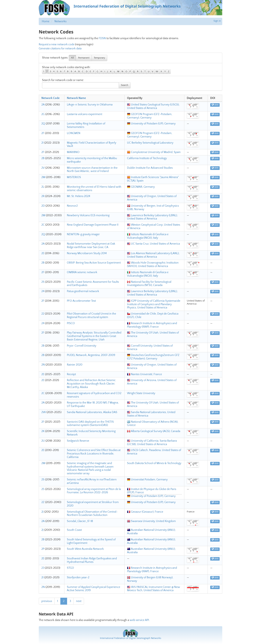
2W (44, 412)
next (79, 601)
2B (43, 158)
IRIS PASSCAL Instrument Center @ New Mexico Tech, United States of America (154, 589)
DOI (215, 105)
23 (43, 568)
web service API (139, 620)
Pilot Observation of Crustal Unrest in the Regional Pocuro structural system (91, 315)
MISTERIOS (74, 177)
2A (43, 105)
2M (43, 177)
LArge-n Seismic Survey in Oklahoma (90, 105)
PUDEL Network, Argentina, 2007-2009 (91, 355)
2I (43, 143)
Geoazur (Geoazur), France (145, 512)
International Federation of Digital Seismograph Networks (130, 638)
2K (43, 431)
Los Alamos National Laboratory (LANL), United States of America (153, 255)
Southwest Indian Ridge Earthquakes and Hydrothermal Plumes (92, 560)
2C (43, 225)
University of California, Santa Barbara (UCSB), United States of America (152, 443)
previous (47, 601)
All (72, 58)
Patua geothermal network (83, 291)
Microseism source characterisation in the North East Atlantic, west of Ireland (92, 170)
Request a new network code (57, 44)
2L (43, 187)
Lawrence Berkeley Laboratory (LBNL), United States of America (152, 217)
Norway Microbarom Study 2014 (87, 253)
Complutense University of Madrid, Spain (154, 152)
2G (43, 114)
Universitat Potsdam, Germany (147, 480)
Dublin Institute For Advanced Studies (150, 168)
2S (43, 282)
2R (43, 196)
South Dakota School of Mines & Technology (154, 463)
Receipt (71, 374)
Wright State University (141, 393)
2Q (43, 124)
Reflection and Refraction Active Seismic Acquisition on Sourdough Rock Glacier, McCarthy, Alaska (91, 384)
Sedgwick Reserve (78, 441)
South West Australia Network (85, 549)
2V (43, 168)
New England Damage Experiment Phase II (93, 225)
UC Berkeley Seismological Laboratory (150, 143)
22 (43, 314)
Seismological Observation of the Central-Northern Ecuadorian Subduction (92, 514)
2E (43, 253)
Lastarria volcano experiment (85, 114)
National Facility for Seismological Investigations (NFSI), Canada (149, 284)
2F (43, 133)
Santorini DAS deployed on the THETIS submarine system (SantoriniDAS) (90, 424)
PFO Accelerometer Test (81, 301)
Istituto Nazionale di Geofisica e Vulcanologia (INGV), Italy (148, 236)
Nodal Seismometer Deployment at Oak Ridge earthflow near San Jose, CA (91, 246)
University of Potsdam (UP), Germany (151, 124)
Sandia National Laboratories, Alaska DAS (92, 412)
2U (43, 441)
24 (43, 291)
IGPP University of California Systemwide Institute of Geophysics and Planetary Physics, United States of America (154, 304)
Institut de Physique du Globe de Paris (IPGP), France (152, 491)
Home (46, 21)
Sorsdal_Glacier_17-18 (80, 521)
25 (43, 489)
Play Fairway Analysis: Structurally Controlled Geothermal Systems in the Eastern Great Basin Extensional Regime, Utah (94, 336)
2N (43, 365)
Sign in (217, 21)
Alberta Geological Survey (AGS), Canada (154, 431)
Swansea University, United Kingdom (151, 521)
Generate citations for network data (60, 49)
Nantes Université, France (144, 374)
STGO (70, 568)
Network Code (50, 98)
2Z (43, 502)
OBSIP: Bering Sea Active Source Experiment (94, 263)
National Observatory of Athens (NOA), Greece (153, 424)
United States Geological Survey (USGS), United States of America (153, 106)
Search (125, 85)
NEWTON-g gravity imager (83, 234)
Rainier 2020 (75, 365)
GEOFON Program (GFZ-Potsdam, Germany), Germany (150, 116)
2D (43, 206)
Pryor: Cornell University (82, 346)
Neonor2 (72, 206)
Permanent (84, 58)
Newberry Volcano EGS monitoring (88, 215)
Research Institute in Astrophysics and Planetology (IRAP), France (152, 325)
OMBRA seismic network (82, 272)
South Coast (74, 530)
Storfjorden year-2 (78, 577)
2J (43, 512)
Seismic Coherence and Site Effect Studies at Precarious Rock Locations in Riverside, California (94, 454)
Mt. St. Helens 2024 (79, 196)
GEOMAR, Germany (141, 187)
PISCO (71, 323)
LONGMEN (74, 133)
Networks (60, 21)
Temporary (99, 58)
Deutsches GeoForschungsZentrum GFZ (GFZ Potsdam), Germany (153, 357)
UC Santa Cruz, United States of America (153, 244)
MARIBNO (73, 152)
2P (43, 549)
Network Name (76, 98)
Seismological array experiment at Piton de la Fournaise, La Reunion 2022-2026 (94, 491)
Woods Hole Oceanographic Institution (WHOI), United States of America (153, 264)
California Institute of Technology (147, 158)
